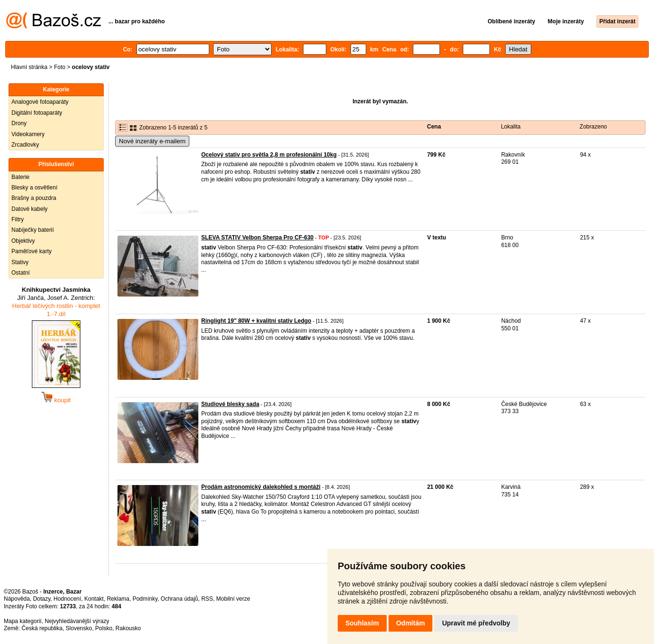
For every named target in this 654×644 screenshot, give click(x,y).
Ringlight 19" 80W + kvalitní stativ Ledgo (256, 321)
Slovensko (79, 628)
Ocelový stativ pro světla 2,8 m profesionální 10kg (269, 155)
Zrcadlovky (25, 145)
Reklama (118, 599)
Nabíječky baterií (33, 230)
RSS (207, 599)
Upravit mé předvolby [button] (476, 623)
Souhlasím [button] (362, 623)
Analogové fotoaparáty (40, 102)
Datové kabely (29, 209)
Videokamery (28, 134)
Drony (19, 123)
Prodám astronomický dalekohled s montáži (261, 487)
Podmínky (145, 599)
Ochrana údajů (180, 599)
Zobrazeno (593, 127)
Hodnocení (68, 599)
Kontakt (94, 599)
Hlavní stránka (29, 67)
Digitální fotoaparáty (37, 113)
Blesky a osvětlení (34, 188)
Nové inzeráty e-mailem (152, 141)
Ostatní (21, 273)
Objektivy (23, 241)
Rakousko (128, 628)
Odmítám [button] (411, 623)
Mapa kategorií (23, 621)
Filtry (18, 219)
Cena (434, 127)
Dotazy (41, 599)
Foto (59, 67)
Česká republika (42, 628)
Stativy (20, 262)
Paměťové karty (32, 251)
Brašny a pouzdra (34, 198)
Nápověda (17, 599)
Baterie (20, 177)
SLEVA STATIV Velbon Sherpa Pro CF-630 (257, 238)
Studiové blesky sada (230, 404)
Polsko (104, 628)
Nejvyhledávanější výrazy (77, 621)
